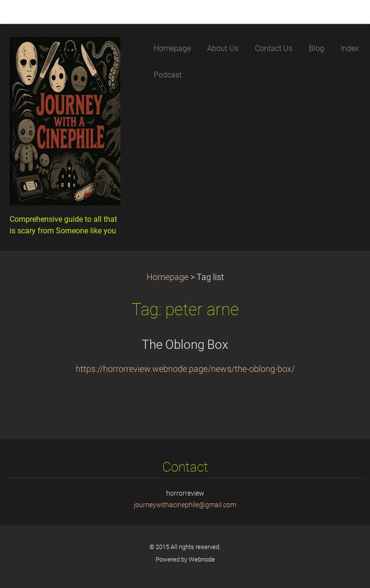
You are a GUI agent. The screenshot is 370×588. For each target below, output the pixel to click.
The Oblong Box (185, 345)
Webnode (202, 559)
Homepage (167, 277)
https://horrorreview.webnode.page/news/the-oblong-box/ (185, 369)
